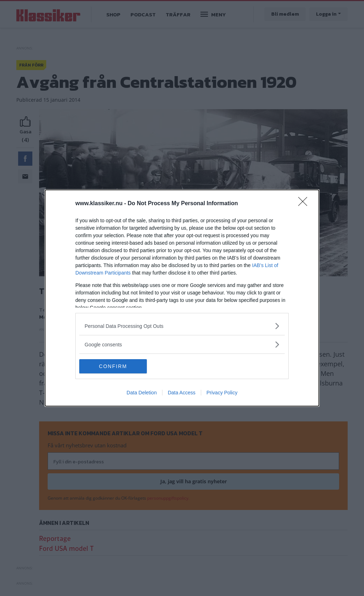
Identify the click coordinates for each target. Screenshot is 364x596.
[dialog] (182, 298)
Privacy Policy (222, 393)
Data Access (182, 393)
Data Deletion (142, 393)
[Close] (305, 204)
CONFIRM (113, 366)
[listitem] (182, 326)
